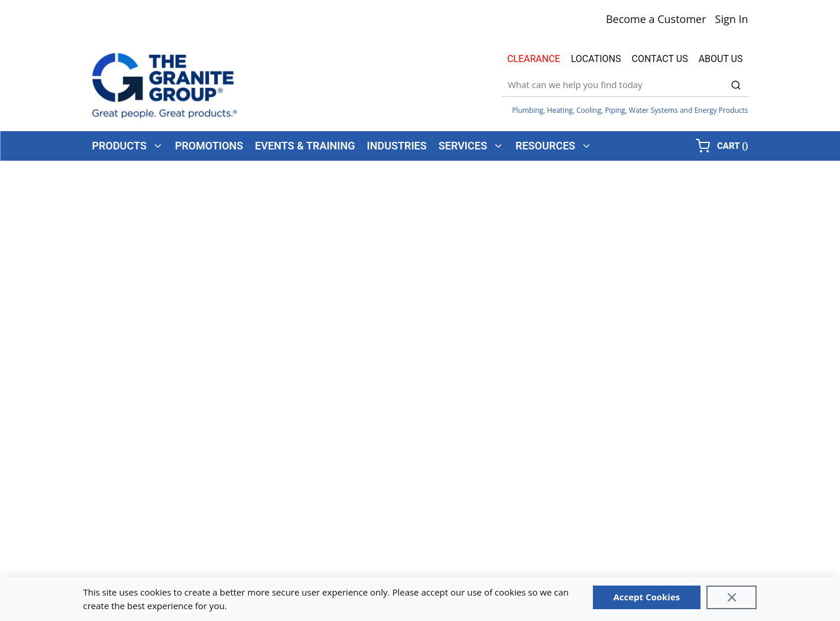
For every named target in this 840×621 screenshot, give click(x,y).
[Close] (732, 597)
